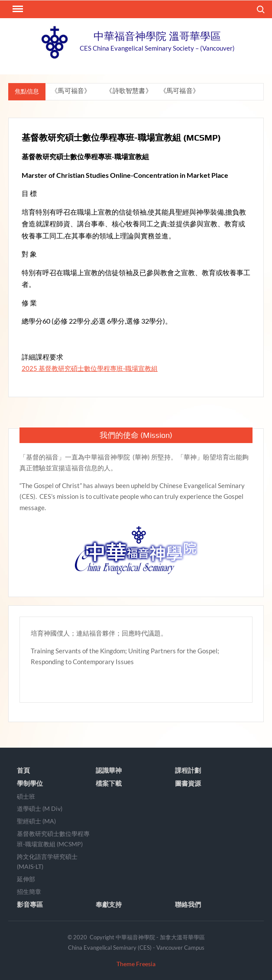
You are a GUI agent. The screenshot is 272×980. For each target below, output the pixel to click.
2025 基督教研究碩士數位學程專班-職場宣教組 (90, 368)
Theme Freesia (136, 964)
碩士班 (26, 796)
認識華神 (109, 770)
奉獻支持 (109, 904)
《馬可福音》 (72, 91)
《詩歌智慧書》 (130, 91)
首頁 (23, 770)
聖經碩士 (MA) (36, 821)
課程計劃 (188, 770)
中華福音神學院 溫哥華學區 (157, 36)
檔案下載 (109, 783)
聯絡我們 (188, 904)
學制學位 (30, 783)
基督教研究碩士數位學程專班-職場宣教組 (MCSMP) (53, 839)
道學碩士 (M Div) (40, 808)
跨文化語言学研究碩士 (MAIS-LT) (47, 862)
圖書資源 (188, 783)
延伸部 (26, 879)
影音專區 (30, 904)
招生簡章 (29, 892)
